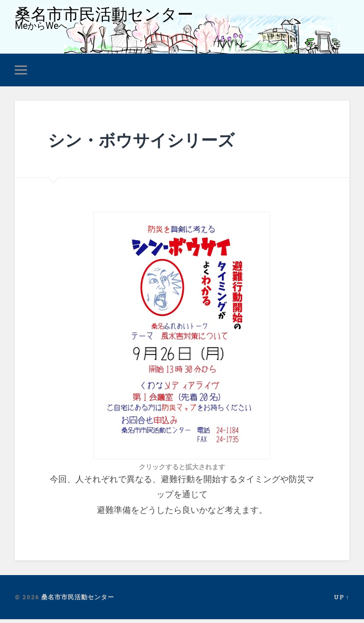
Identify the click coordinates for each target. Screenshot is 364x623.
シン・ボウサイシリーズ (157, 143)
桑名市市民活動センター (109, 16)
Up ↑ (341, 601)
